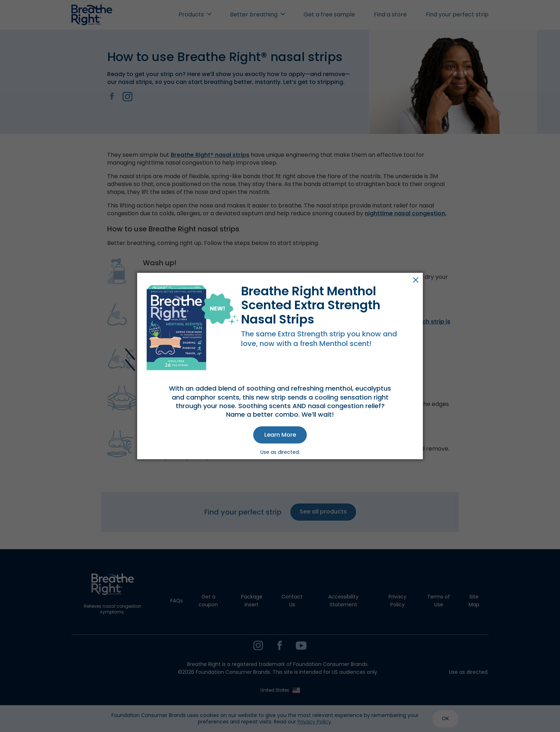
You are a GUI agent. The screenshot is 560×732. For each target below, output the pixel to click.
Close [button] (416, 280)
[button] (280, 435)
